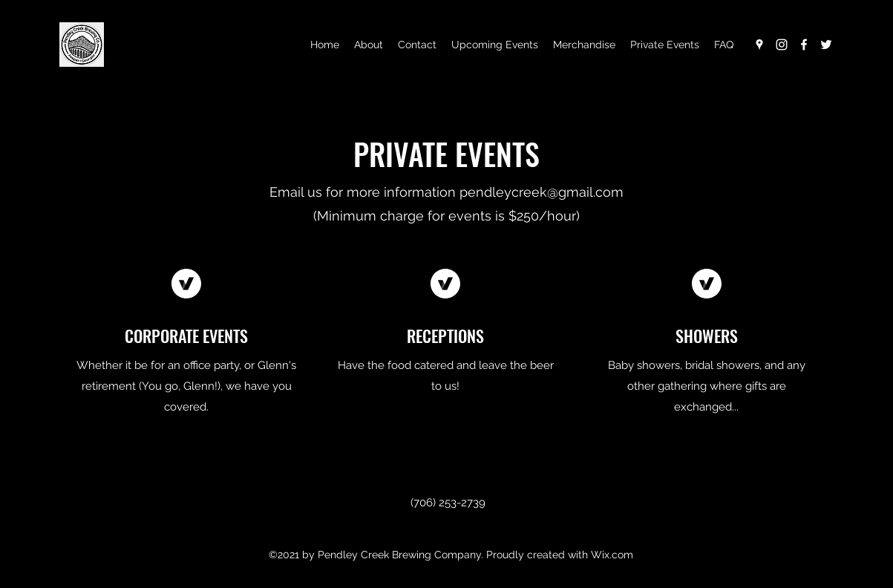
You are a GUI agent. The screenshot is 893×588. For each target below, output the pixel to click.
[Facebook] (804, 45)
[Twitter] (826, 45)
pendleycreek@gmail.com (542, 192)
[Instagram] (782, 45)
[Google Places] (759, 45)
